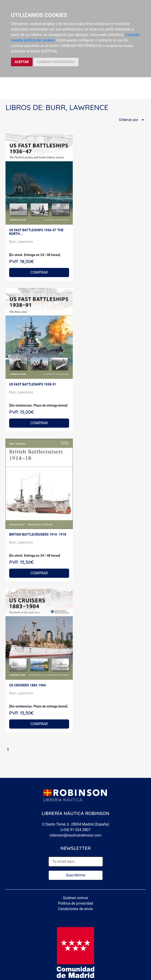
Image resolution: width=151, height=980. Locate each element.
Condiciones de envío (75, 909)
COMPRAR (39, 272)
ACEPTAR (22, 62)
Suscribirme (75, 875)
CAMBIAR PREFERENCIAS (56, 62)
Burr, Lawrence (21, 242)
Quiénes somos (76, 898)
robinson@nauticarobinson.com (75, 835)
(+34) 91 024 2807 (76, 830)
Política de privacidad (75, 903)
